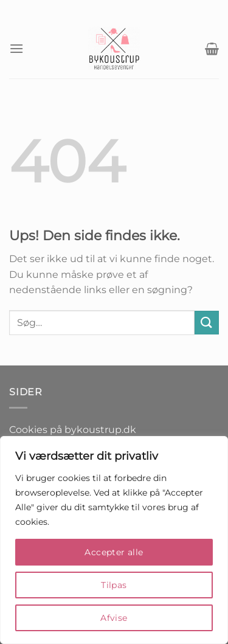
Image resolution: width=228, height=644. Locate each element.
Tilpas (114, 585)
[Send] (207, 323)
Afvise (114, 618)
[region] (114, 540)
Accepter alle (114, 552)
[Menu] (16, 48)
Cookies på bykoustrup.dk (73, 430)
